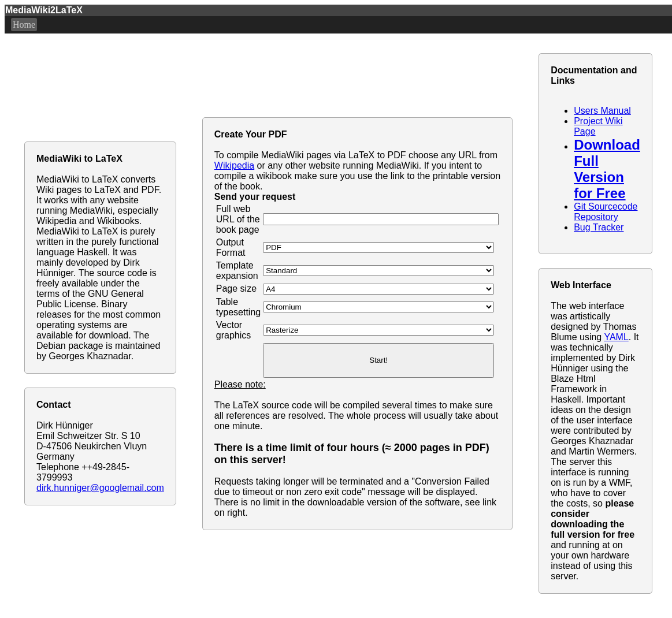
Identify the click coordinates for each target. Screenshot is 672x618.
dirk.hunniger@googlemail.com (100, 488)
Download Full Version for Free (607, 169)
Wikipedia (234, 165)
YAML (616, 337)
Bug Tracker (599, 227)
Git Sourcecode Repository (606, 212)
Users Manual (602, 111)
